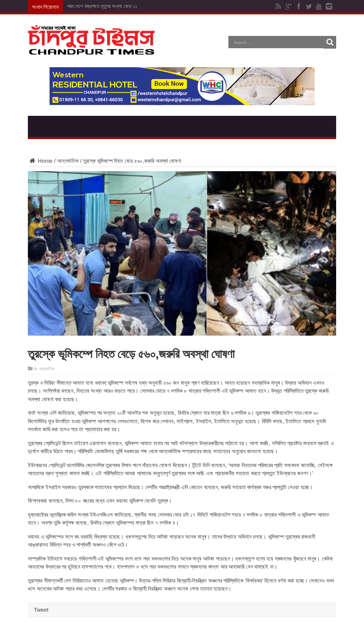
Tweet (41, 610)
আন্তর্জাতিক (68, 161)
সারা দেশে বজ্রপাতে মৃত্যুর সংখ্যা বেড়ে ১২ (102, 6)
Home (40, 161)
